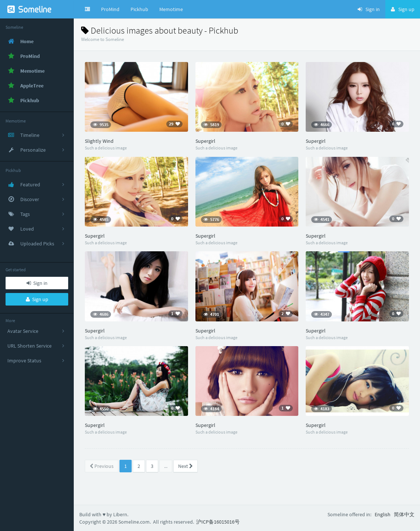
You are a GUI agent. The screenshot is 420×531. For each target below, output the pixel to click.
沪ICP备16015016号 (218, 522)
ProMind (110, 9)
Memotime (171, 9)
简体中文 (404, 514)
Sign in (37, 283)
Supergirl (205, 141)
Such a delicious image (106, 148)
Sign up (37, 299)
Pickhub (139, 9)
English (383, 514)
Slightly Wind (99, 141)
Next (185, 466)
